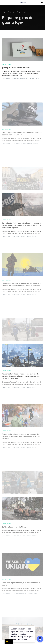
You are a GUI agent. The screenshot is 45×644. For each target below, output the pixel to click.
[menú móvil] (42, 3)
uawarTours (6, 81)
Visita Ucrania (7, 67)
